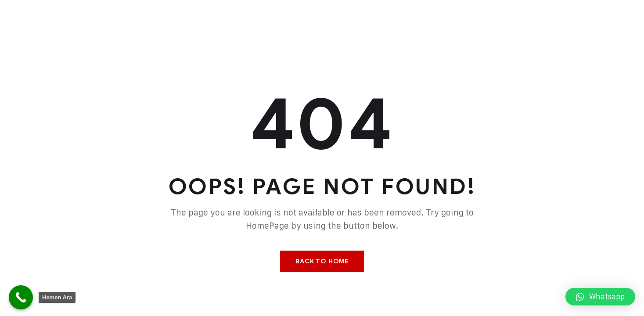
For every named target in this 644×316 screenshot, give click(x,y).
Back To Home (322, 261)
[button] (600, 297)
